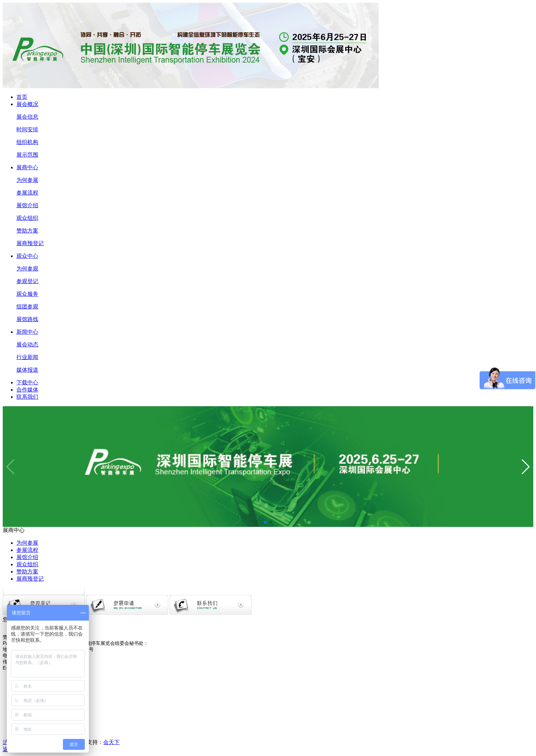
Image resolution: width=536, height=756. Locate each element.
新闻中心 (27, 332)
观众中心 (27, 256)
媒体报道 (27, 370)
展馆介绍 (27, 205)
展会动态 (27, 344)
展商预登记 (30, 243)
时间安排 (27, 129)
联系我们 (27, 397)
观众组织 (27, 218)
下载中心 (27, 382)
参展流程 (27, 193)
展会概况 (27, 104)
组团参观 (27, 307)
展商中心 (27, 167)
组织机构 (27, 142)
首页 (22, 97)
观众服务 (27, 294)
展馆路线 (27, 319)
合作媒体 (27, 390)
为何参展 (27, 180)
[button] (265, 522)
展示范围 (27, 155)
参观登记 (27, 281)
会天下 (111, 742)
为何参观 (27, 269)
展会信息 (27, 117)
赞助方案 (27, 231)
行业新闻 (27, 357)
